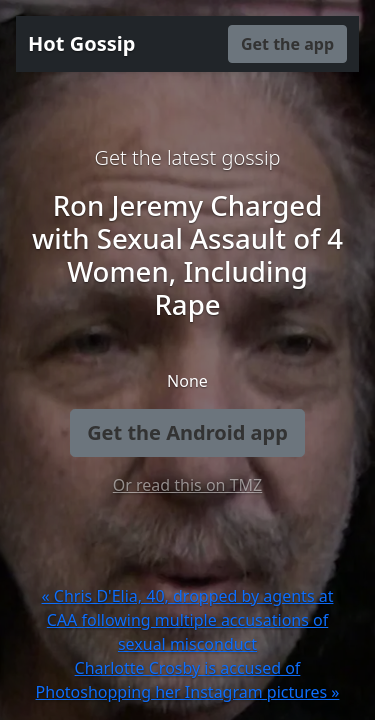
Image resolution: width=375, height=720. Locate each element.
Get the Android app (187, 432)
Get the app (287, 44)
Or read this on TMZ (187, 485)
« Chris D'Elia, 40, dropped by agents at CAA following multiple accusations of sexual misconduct (188, 620)
